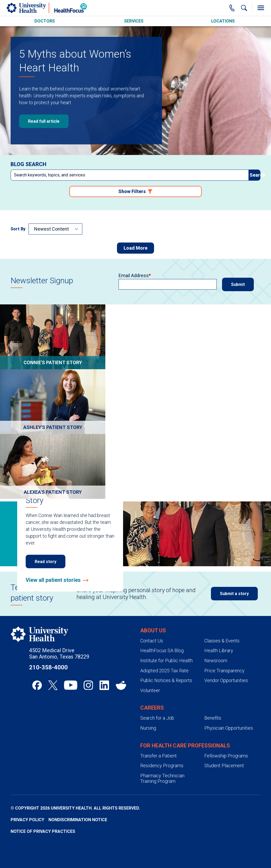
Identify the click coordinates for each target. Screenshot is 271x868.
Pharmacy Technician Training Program (162, 778)
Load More (135, 248)
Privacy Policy (27, 820)
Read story (46, 562)
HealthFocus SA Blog (162, 650)
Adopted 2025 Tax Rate (164, 671)
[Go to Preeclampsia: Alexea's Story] (53, 466)
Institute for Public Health (166, 661)
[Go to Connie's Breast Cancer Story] (53, 337)
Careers (152, 708)
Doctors (45, 21)
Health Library (219, 650)
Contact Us (152, 641)
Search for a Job (157, 718)
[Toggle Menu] (261, 8)
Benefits (213, 718)
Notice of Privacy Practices (43, 831)
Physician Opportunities (229, 728)
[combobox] (130, 175)
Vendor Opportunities (226, 680)
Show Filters (132, 191)
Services (134, 21)
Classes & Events (222, 641)
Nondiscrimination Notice (78, 820)
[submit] (255, 175)
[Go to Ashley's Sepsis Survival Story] (53, 402)
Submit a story (234, 594)
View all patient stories (53, 580)
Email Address (134, 276)
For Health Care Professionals (185, 746)
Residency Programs (162, 766)
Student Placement (224, 766)
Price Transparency (224, 671)
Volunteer (150, 690)
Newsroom (216, 661)
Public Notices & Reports (166, 680)
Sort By (18, 229)
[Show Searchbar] (244, 8)
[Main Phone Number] (232, 8)
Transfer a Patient (159, 756)
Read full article (44, 121)
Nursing (148, 728)
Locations (223, 21)
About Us (153, 631)
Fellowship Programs (226, 756)
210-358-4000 (48, 667)
